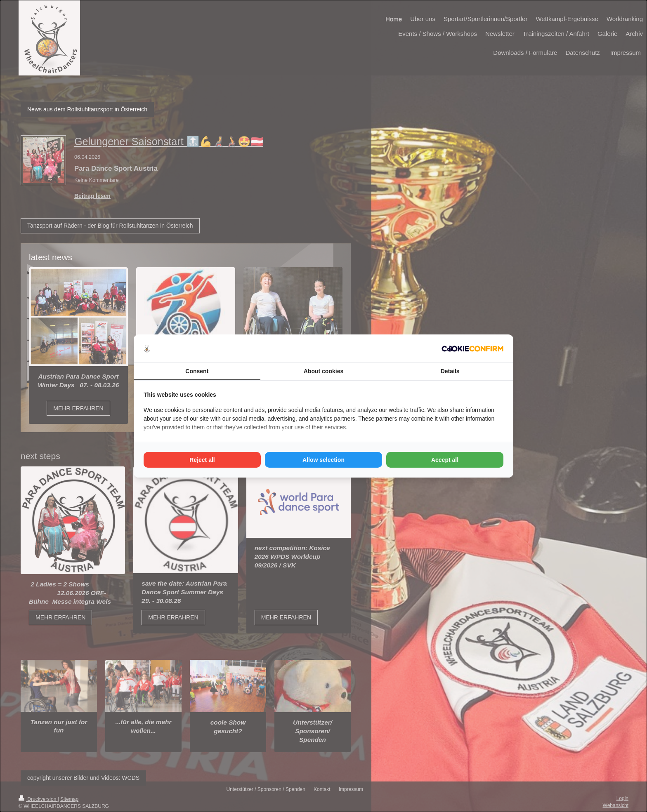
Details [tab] (450, 371)
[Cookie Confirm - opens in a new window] (472, 349)
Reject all (202, 460)
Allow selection (323, 460)
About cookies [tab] (323, 371)
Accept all (445, 460)
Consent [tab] (197, 371)
